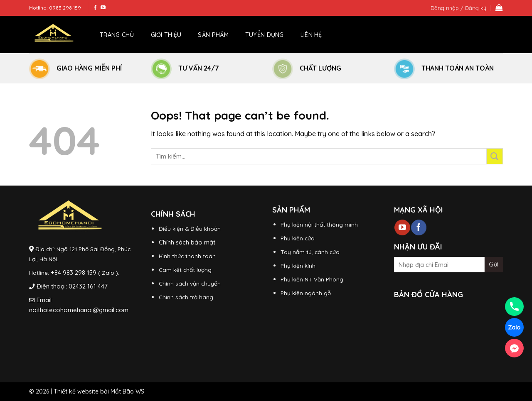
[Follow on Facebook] (95, 8)
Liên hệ (311, 35)
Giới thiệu (166, 35)
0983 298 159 (65, 8)
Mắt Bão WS (127, 391)
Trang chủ (117, 35)
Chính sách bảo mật (187, 242)
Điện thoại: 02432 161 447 (72, 286)
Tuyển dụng (265, 35)
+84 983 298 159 (74, 273)
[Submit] (495, 156)
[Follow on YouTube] (103, 8)
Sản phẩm (213, 35)
